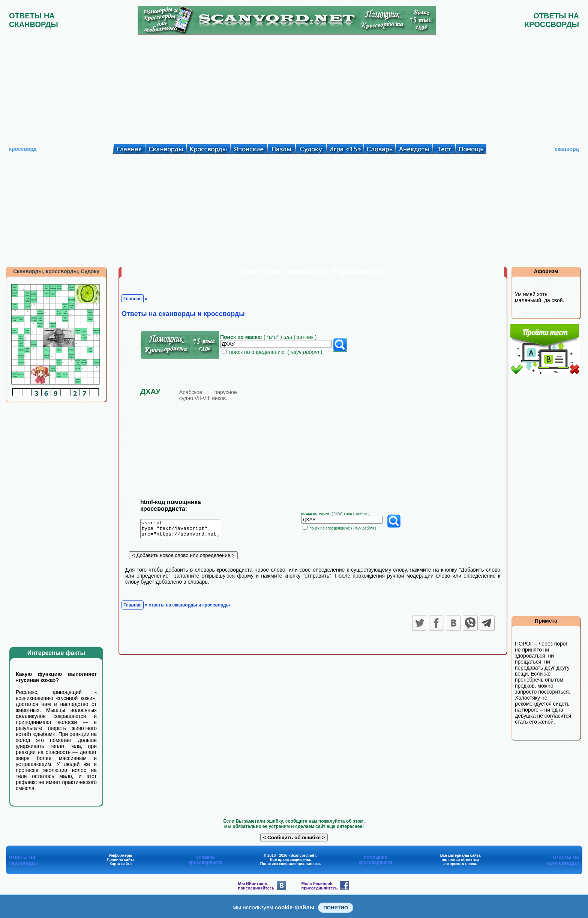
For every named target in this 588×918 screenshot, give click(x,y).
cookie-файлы (295, 907)
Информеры (121, 856)
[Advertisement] (294, 87)
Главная (133, 299)
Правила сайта (121, 860)
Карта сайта (121, 864)
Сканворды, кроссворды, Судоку (56, 271)
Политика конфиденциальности (290, 864)
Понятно (336, 908)
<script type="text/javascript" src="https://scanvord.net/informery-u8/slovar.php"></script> (185, 530)
